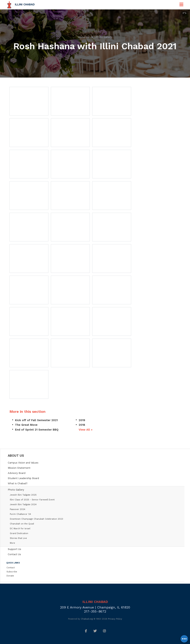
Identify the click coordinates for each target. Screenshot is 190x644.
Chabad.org (87, 619)
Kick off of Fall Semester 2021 (36, 420)
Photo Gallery (104, 37)
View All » (86, 430)
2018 (82, 425)
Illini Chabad (25, 4)
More (12, 543)
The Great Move (26, 425)
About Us (84, 37)
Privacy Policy (115, 619)
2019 (82, 420)
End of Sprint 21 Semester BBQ (37, 430)
